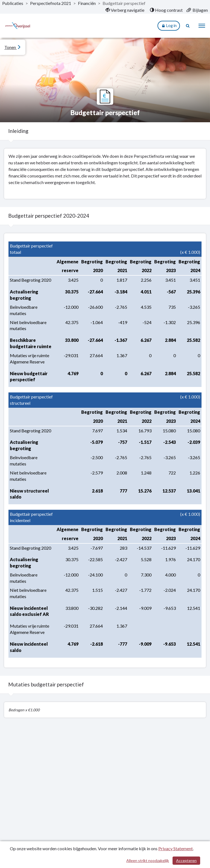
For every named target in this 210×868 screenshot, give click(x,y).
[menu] (202, 26)
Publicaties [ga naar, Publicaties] (13, 3)
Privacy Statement (176, 848)
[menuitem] (125, 10)
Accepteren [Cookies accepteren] (186, 860)
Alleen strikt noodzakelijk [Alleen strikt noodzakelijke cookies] (148, 860)
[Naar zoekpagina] (188, 26)
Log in (169, 26)
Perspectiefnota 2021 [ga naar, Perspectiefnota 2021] (51, 3)
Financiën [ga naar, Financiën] (87, 3)
